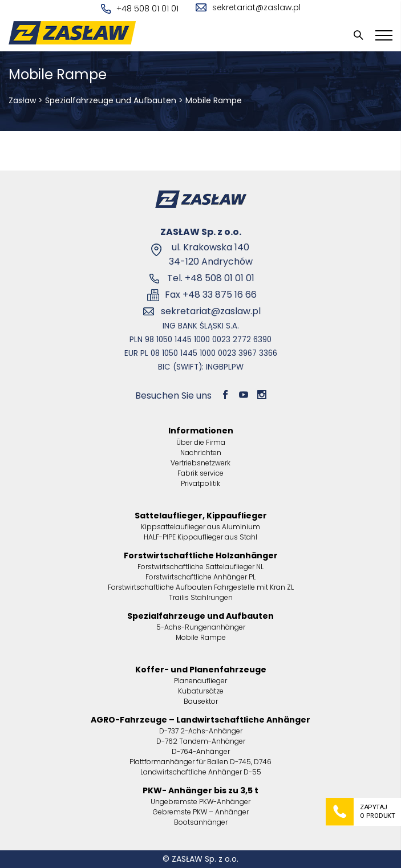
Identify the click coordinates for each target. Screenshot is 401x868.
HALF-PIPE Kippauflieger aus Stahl (200, 537)
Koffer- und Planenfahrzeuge (201, 670)
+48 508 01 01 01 (140, 9)
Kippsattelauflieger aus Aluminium (200, 527)
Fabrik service (200, 473)
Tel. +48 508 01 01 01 (211, 278)
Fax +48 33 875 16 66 (211, 295)
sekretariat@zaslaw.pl (248, 7)
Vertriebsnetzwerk (200, 463)
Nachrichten (201, 453)
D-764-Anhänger (201, 751)
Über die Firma (201, 442)
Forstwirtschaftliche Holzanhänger (201, 555)
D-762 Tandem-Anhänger (201, 741)
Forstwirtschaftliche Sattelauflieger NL (200, 567)
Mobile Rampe (201, 637)
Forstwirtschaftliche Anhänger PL (200, 577)
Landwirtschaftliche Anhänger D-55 (201, 772)
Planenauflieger (200, 681)
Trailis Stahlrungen (201, 597)
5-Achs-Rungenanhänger (201, 627)
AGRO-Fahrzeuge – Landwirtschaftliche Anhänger (200, 720)
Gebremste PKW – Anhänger (201, 812)
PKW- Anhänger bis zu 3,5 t (200, 790)
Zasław (22, 100)
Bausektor (201, 701)
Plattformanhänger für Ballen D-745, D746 (200, 762)
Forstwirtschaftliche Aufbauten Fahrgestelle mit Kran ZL (201, 587)
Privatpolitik (200, 483)
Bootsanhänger (201, 822)
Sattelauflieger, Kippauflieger (201, 516)
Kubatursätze (201, 691)
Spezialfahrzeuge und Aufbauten (111, 100)
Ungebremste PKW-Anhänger (200, 802)
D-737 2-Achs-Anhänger (201, 731)
